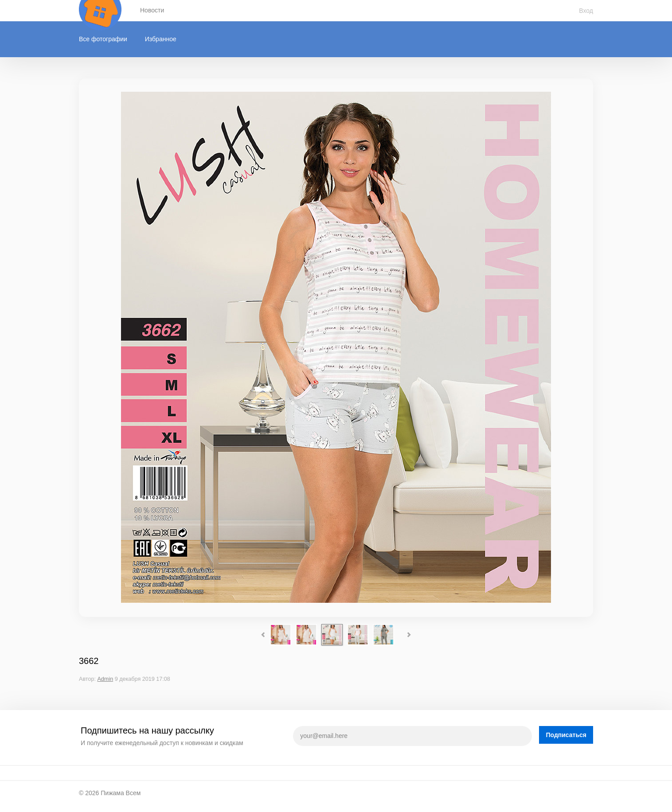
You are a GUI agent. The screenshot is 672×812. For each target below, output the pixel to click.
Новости (152, 10)
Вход (586, 11)
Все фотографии (103, 39)
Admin (105, 679)
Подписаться (566, 735)
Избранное (161, 39)
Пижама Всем (121, 793)
